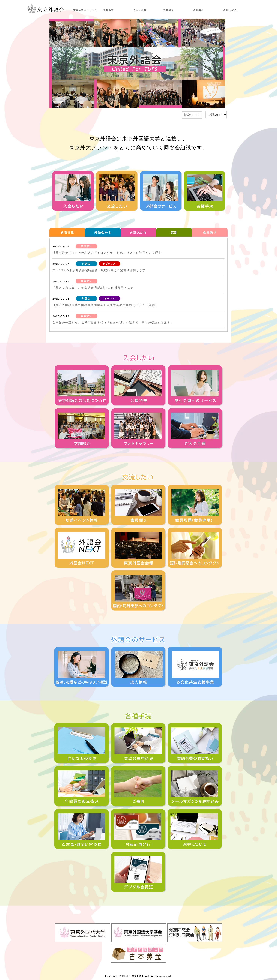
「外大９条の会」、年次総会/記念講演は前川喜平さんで (93, 288)
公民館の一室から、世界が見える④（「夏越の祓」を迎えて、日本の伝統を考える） (113, 322)
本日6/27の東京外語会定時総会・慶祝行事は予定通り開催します (99, 270)
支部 (174, 232)
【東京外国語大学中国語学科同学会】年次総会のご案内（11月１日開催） (105, 305)
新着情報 (67, 232)
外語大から (138, 232)
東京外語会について (85, 10)
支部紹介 (168, 10)
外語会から (103, 232)
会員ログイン (231, 10)
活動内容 (109, 10)
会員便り (198, 10)
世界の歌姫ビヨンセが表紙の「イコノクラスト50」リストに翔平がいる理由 (107, 253)
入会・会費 (140, 10)
